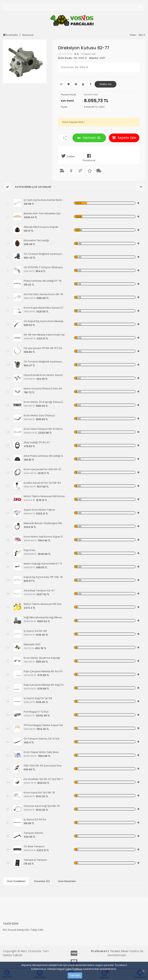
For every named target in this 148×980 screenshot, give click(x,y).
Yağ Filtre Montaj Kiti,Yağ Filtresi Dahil (44, 617)
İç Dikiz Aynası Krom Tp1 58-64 (42, 483)
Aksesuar (28, 35)
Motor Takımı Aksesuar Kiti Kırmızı (44, 496)
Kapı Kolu (29, 550)
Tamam (75, 975)
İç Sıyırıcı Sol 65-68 (35, 631)
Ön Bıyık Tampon (34, 846)
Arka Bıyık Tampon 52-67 (39, 591)
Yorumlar (42, 881)
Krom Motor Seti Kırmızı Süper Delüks (44, 537)
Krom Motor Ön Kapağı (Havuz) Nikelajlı (44, 402)
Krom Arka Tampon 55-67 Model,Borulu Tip (44, 429)
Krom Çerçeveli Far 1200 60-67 (43, 469)
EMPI (103, 58)
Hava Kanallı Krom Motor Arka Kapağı (44, 375)
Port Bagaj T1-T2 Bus (36, 712)
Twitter (67, 156)
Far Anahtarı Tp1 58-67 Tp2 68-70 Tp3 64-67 (44, 779)
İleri (142, 35)
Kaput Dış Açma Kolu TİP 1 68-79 (43, 577)
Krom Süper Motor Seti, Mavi (41, 752)
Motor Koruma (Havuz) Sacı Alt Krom (44, 389)
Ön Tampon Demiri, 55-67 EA (42, 739)
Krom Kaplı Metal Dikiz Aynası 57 (43, 308)
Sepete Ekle (124, 138)
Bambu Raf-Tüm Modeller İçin (42, 213)
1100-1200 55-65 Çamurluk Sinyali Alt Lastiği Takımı (44, 766)
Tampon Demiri (33, 833)
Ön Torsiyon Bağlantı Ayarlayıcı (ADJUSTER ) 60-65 (44, 254)
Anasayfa (10, 35)
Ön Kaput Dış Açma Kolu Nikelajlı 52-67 (44, 321)
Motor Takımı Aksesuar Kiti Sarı (43, 604)
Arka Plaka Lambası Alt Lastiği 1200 (44, 456)
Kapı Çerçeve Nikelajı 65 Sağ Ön (44, 685)
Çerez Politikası (74, 969)
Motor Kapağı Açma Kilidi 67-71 (43, 564)
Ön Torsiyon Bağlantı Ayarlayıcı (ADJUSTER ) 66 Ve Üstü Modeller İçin (44, 362)
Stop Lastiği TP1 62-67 (37, 442)
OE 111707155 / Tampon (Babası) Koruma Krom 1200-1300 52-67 (44, 267)
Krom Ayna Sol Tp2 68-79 (39, 793)
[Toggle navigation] (140, 7)
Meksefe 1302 (32, 644)
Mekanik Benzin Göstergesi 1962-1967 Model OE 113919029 (44, 523)
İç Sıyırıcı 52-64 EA (35, 819)
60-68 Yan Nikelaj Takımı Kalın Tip (44, 335)
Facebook (89, 158)
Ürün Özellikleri (16, 881)
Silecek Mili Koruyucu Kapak (41, 227)
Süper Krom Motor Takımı (39, 510)
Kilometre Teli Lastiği (36, 240)
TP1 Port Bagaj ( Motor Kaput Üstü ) (44, 725)
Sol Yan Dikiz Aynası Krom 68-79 (43, 294)
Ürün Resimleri (67, 881)
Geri (133, 35)
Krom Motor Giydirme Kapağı (42, 658)
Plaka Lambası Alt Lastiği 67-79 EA (44, 281)
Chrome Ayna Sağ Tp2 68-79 (42, 806)
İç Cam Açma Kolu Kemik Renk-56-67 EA (44, 200)
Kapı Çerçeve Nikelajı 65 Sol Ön (43, 671)
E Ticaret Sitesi (118, 950)
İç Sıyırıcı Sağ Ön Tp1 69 (38, 698)
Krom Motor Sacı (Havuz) (39, 415)
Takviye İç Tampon (35, 860)
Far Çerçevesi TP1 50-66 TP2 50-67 (44, 348)
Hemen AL (89, 138)
